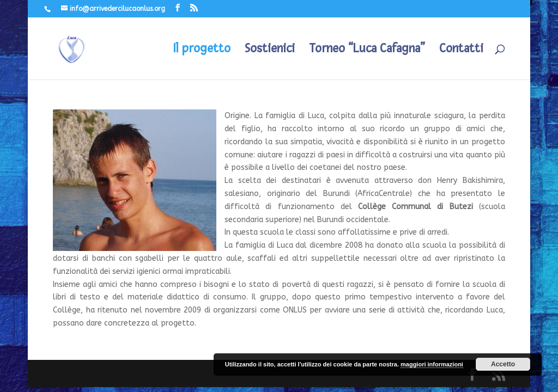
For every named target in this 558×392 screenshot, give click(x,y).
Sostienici (270, 50)
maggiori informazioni (432, 364)
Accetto (503, 364)
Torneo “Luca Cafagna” (367, 50)
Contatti (461, 50)
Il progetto (202, 50)
